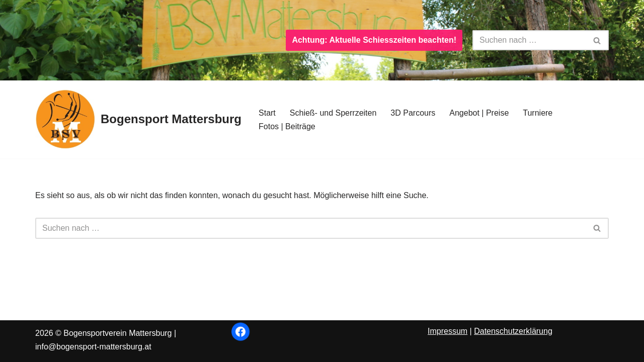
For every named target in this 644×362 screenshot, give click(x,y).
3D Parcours (413, 113)
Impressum (448, 331)
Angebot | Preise (479, 113)
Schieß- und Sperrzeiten (333, 113)
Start (267, 113)
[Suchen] (529, 40)
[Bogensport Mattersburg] (138, 119)
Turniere (538, 113)
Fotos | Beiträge (287, 126)
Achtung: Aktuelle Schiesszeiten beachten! (374, 40)
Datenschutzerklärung (513, 331)
